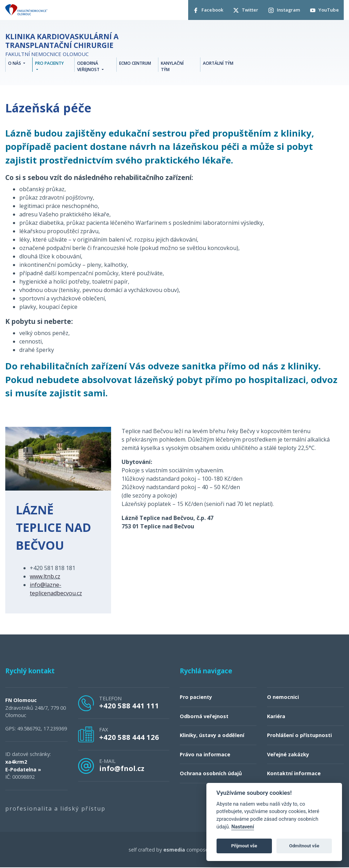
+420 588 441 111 (129, 706)
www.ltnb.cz (45, 577)
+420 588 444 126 (129, 737)
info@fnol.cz (122, 769)
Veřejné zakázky (288, 755)
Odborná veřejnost (204, 717)
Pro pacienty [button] (49, 64)
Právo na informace (205, 755)
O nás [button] (15, 64)
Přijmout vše (244, 846)
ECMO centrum (135, 64)
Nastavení (243, 827)
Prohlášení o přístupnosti (299, 735)
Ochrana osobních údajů (211, 774)
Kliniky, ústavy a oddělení (212, 735)
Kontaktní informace (294, 774)
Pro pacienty (196, 697)
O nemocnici (283, 697)
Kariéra (276, 717)
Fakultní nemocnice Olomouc (79, 46)
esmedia (174, 850)
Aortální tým (218, 64)
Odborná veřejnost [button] (89, 67)
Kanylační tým (172, 67)
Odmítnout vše (304, 846)
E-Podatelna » (23, 770)
